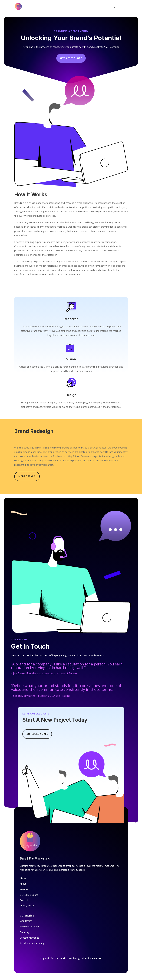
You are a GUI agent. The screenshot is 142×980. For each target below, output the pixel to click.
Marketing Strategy (30, 926)
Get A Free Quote (71, 58)
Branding (24, 932)
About (23, 884)
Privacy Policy (27, 905)
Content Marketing (29, 938)
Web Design (26, 921)
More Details (27, 476)
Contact (24, 900)
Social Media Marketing (32, 943)
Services (24, 889)
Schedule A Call (37, 734)
